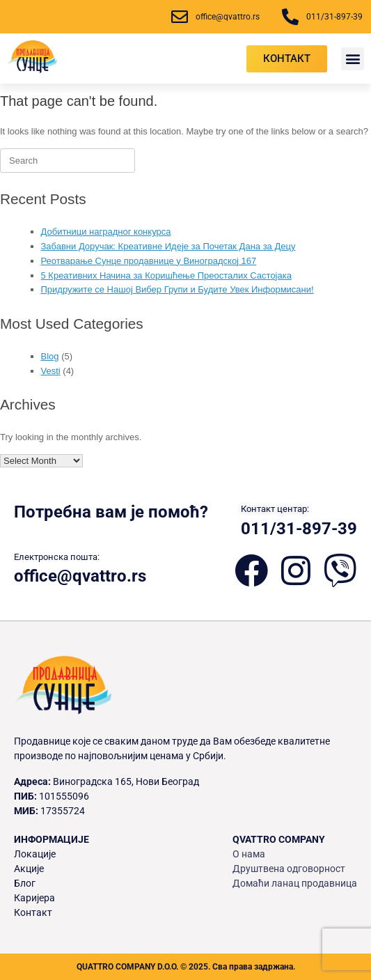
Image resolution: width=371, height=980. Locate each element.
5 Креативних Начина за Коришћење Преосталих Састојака (166, 275)
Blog (50, 356)
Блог (25, 883)
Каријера (34, 898)
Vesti (51, 371)
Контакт (33, 912)
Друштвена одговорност (289, 869)
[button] (353, 59)
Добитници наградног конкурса (106, 232)
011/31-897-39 (299, 529)
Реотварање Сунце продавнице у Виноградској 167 (149, 261)
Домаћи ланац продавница (295, 883)
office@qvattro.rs (80, 576)
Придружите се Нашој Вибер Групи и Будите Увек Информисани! (177, 289)
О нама (249, 854)
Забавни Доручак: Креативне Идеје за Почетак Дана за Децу (168, 246)
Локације (35, 854)
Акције (29, 869)
